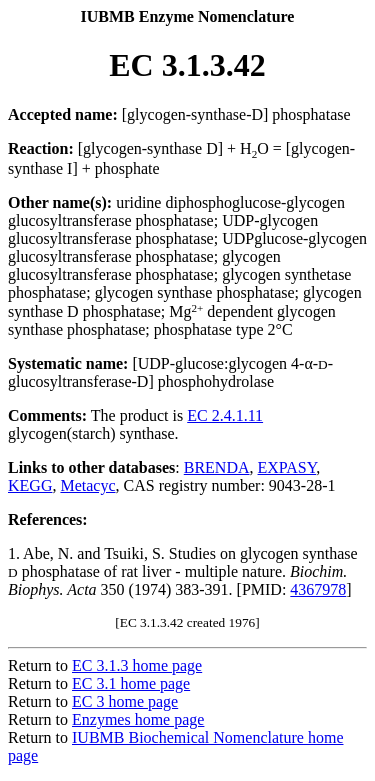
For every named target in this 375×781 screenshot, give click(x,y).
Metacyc (87, 485)
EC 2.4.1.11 (225, 415)
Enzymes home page (138, 719)
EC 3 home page (125, 701)
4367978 (318, 589)
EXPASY (287, 467)
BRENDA (217, 467)
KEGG (30, 485)
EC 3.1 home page (131, 683)
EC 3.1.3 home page (137, 665)
